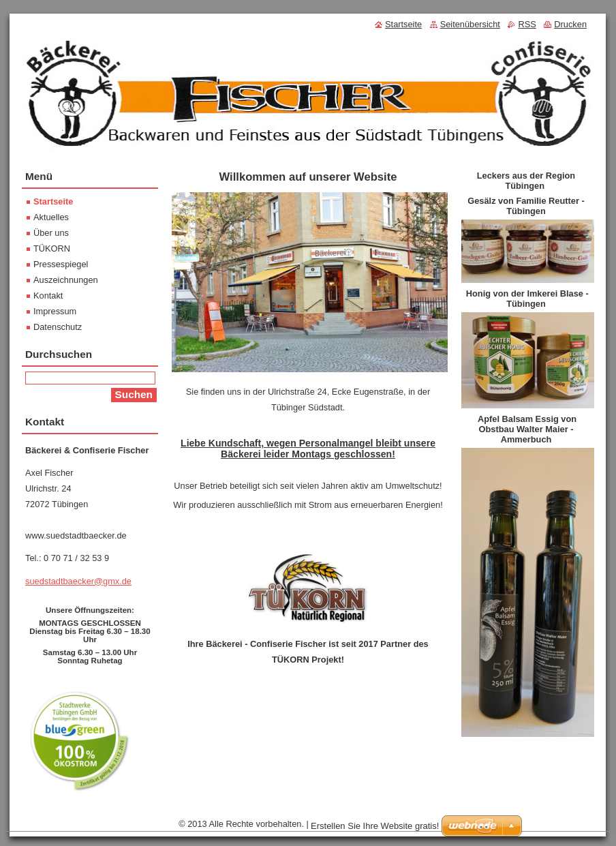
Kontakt (48, 296)
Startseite (53, 201)
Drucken (570, 24)
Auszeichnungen (66, 280)
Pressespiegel (61, 264)
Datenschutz (58, 327)
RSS (527, 24)
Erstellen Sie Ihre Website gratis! (375, 826)
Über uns (51, 233)
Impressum (55, 311)
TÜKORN (52, 248)
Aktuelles (51, 217)
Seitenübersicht (470, 24)
